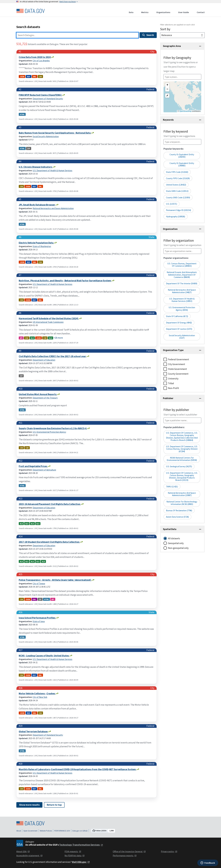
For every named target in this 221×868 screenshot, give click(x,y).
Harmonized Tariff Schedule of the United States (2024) (49, 318)
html (22, 114)
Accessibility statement (29, 855)
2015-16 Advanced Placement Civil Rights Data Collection (50, 504)
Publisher (168, 398)
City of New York (40, 697)
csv (40, 77)
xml (35, 77)
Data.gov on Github (80, 831)
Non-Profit (174, 388)
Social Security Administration (46, 136)
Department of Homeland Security (48, 99)
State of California (177, 316)
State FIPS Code (177, 172)
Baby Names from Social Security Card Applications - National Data (55, 133)
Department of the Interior (182, 283)
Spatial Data (170, 529)
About (19, 831)
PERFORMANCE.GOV (62, 831)
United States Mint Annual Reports (38, 394)
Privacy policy (169, 851)
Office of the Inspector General (129, 851)
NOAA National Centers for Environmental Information (182, 459)
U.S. (172, 204)
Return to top (54, 805)
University (173, 379)
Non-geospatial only (178, 548)
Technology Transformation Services (81, 845)
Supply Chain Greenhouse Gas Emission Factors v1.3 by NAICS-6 (53, 428)
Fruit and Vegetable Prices (33, 466)
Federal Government (179, 359)
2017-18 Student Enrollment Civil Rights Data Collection (49, 542)
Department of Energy (179, 323)
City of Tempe (39, 584)
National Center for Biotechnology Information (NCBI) (182, 503)
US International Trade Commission (48, 322)
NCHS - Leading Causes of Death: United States (44, 656)
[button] (167, 85)
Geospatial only (176, 543)
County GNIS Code (178, 198)
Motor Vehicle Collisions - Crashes (37, 693)
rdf (29, 77)
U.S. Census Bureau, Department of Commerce (182, 265)
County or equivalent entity (182, 164)
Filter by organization (182, 242)
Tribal (171, 383)
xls (32, 338)
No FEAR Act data (75, 855)
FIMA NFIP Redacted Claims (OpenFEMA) (40, 95)
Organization (170, 229)
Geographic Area (172, 46)
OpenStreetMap (185, 111)
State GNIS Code (177, 191)
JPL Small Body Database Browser (37, 205)
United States (176, 185)
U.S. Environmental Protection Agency (49, 432)
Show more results (29, 805)
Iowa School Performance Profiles (37, 618)
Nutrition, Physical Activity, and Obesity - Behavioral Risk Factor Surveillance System (65, 281)
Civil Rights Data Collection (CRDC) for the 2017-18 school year (53, 356)
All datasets (174, 538)
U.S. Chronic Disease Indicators (36, 167)
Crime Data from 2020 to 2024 (35, 57)
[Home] (30, 11)
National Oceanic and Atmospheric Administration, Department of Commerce (182, 275)
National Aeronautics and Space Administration (53, 208)
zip (29, 148)
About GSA (23, 851)
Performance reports (125, 855)
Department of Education (44, 360)
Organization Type (173, 350)
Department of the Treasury (45, 398)
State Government (177, 369)
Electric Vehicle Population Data (36, 243)
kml (34, 599)
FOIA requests (73, 851)
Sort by (165, 29)
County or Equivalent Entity (182, 156)
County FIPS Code (178, 178)
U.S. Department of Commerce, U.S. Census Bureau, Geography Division (182, 449)
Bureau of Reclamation (179, 510)
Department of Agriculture (44, 470)
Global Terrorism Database (33, 731)
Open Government (30, 831)
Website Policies (46, 831)
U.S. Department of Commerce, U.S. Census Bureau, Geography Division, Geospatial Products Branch (182, 477)
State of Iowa (39, 621)
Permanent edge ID (178, 210)
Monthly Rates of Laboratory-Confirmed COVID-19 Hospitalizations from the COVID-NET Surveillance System (78, 769)
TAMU (172, 487)
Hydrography (176, 217)
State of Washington (42, 246)
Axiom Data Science (177, 517)
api (21, 338)
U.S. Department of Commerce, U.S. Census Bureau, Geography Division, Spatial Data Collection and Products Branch (182, 436)
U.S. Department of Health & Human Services (53, 170)
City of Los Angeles (41, 61)
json (22, 77)
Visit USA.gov (81, 862)
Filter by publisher (180, 412)
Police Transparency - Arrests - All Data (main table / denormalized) (55, 580)
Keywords (168, 120)
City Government (177, 364)
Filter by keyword (179, 133)
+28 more (58, 338)
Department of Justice (179, 329)
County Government (178, 374)
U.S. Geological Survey (179, 466)
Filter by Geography (181, 64)
